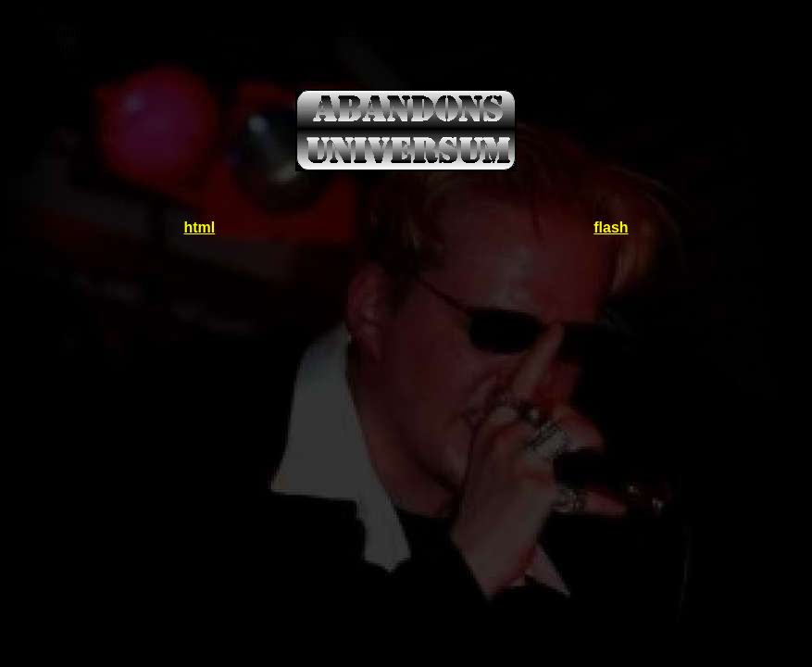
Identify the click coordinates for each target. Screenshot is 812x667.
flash (611, 227)
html (199, 227)
